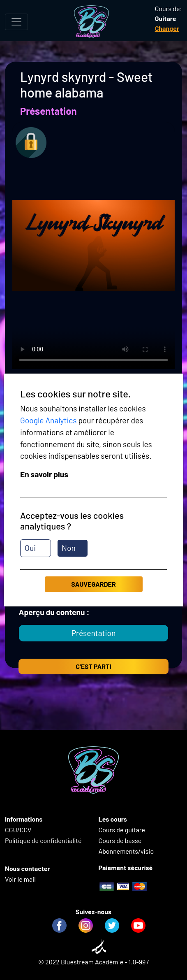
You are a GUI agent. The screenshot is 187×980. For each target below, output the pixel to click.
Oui (30, 548)
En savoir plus (44, 474)
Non (69, 548)
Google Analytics (48, 420)
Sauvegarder (93, 584)
